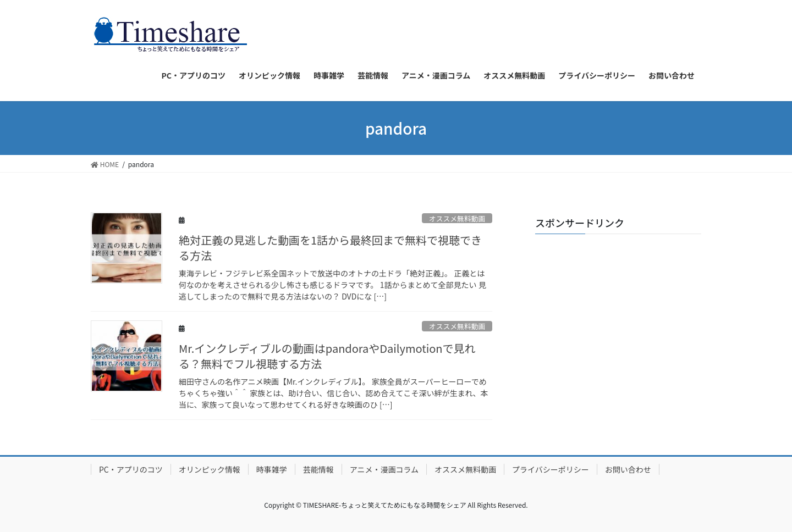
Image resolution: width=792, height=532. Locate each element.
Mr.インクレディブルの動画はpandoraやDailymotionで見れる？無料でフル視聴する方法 (327, 356)
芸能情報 (318, 469)
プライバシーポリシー (551, 469)
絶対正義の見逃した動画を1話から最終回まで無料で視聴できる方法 (330, 248)
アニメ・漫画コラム (384, 469)
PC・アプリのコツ (131, 469)
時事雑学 (272, 469)
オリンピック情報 (210, 469)
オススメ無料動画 (457, 218)
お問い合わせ (628, 469)
